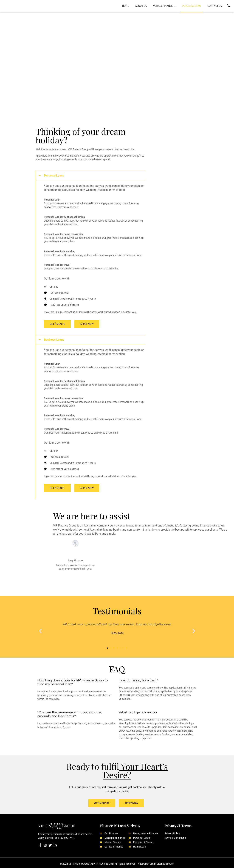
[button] (40, 630)
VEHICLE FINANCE (165, 6)
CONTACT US (215, 6)
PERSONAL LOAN (192, 6)
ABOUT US (141, 6)
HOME (126, 6)
